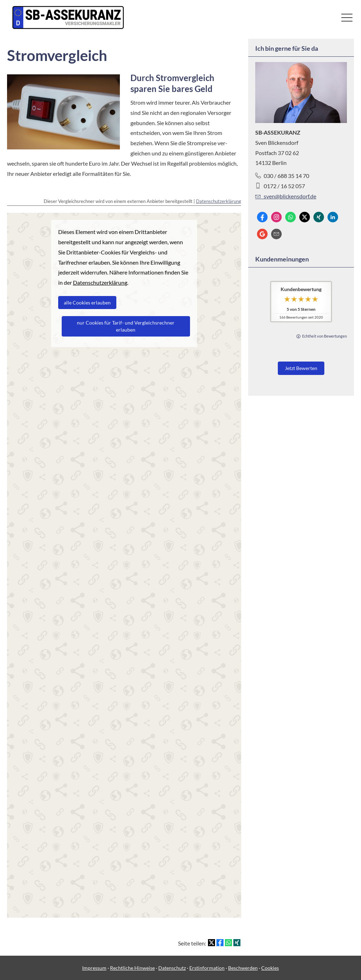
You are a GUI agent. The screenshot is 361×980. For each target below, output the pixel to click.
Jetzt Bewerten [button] (301, 368)
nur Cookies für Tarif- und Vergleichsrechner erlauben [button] (126, 326)
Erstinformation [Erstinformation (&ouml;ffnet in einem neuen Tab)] (207, 968)
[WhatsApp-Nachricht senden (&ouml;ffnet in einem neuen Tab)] (290, 217)
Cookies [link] (270, 968)
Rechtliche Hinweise (132, 968)
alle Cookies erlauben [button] (87, 303)
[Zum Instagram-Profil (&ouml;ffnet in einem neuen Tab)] (276, 217)
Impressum (94, 968)
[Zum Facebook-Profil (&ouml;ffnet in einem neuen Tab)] (262, 217)
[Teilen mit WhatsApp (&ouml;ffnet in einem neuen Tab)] (228, 943)
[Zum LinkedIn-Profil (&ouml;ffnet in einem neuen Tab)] (333, 217)
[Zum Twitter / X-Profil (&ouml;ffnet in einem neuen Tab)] (305, 217)
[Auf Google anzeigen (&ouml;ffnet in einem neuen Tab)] (262, 234)
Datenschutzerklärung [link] (100, 282)
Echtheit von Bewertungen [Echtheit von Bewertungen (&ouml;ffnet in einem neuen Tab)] (325, 336)
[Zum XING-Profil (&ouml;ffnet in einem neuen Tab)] (319, 217)
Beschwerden (243, 968)
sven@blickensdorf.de (286, 196)
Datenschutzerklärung (219, 201)
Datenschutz (172, 968)
